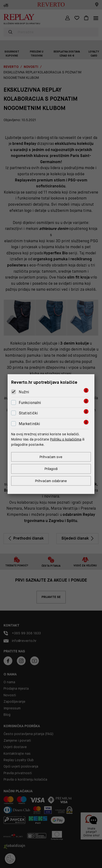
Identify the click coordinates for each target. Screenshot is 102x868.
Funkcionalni (30, 403)
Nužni (24, 392)
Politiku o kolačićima (66, 439)
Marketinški (29, 424)
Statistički (28, 413)
